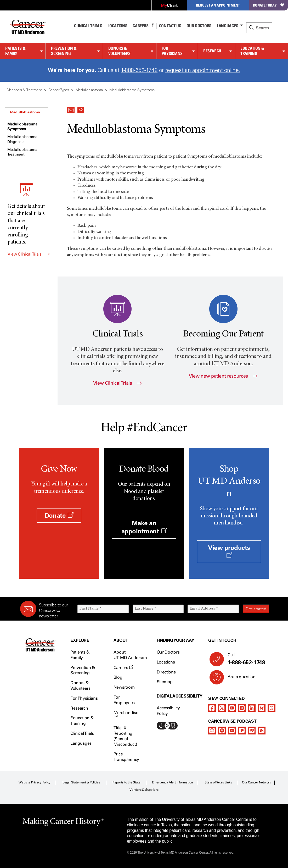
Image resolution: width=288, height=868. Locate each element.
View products (229, 551)
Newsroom (124, 687)
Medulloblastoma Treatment (22, 152)
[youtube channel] (232, 708)
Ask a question (238, 679)
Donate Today (269, 5)
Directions (166, 672)
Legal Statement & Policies (81, 782)
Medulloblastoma (25, 112)
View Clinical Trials (25, 254)
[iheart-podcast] (252, 731)
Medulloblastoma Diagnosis (22, 139)
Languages (228, 26)
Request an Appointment (218, 5)
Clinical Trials (88, 26)
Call (246, 659)
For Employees (124, 700)
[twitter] (222, 708)
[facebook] (212, 708)
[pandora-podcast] (242, 731)
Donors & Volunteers (119, 51)
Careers (143, 26)
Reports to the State (126, 782)
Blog (118, 677)
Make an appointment (144, 527)
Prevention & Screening (64, 51)
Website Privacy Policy (35, 782)
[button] (71, 109)
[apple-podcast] (212, 731)
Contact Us (170, 26)
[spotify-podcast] (222, 731)
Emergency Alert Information (173, 782)
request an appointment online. (203, 70)
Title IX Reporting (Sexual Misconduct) (125, 736)
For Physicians (172, 51)
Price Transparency (126, 757)
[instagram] (242, 708)
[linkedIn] (252, 708)
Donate (59, 515)
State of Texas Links (218, 782)
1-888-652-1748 (139, 70)
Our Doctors (199, 26)
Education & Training (252, 51)
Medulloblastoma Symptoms (22, 127)
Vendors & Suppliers (144, 790)
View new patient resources (223, 376)
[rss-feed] (262, 731)
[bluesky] (262, 708)
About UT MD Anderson (130, 655)
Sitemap (165, 682)
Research (212, 51)
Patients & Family (15, 51)
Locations (166, 662)
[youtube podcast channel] (232, 731)
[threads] (272, 708)
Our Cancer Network (256, 782)
